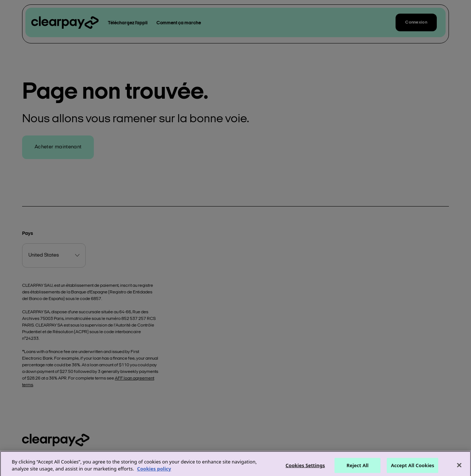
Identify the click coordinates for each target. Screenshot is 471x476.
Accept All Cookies (412, 468)
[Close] (459, 468)
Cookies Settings (305, 468)
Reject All (358, 468)
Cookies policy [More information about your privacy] (154, 472)
